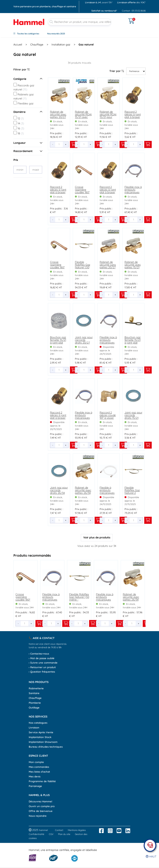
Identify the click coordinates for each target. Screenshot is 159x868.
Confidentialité (36, 834)
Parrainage (35, 786)
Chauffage (35, 698)
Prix (16, 160)
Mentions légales (77, 830)
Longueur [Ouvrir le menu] (28, 143)
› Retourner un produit (42, 667)
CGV (51, 834)
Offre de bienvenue (41, 811)
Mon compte (36, 762)
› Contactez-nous (39, 654)
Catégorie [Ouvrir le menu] (28, 79)
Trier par (117, 71)
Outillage (34, 708)
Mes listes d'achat (39, 772)
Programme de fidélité (42, 781)
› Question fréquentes (42, 672)
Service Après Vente (41, 732)
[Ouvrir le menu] (120, 19)
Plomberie (35, 703)
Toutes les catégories (26, 34)
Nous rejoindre (38, 816)
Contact (59, 830)
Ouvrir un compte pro (42, 806)
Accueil (18, 45)
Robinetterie (36, 688)
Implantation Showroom (43, 742)
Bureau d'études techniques (46, 747)
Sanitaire (34, 693)
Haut (151, 856)
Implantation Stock (40, 737)
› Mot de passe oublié (42, 658)
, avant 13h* (99, 2)
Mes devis (35, 776)
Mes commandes (39, 767)
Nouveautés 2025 (56, 34)
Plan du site (64, 834)
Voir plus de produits (97, 537)
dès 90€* (131, 2)
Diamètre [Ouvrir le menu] (28, 112)
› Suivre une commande (43, 663)
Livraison (34, 727)
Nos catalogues (38, 723)
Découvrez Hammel (40, 801)
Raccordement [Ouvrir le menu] (28, 151)
